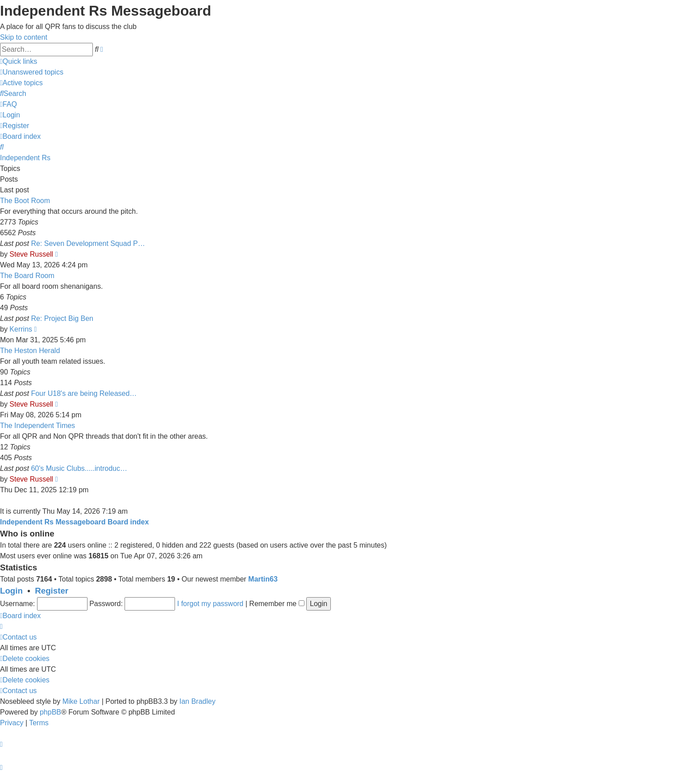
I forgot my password (210, 604)
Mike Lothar (81, 701)
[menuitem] (32, 72)
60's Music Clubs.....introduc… (79, 468)
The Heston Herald (30, 351)
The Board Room (27, 276)
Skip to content (24, 37)
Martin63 (263, 579)
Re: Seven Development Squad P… (88, 243)
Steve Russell (31, 254)
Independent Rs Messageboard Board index (74, 522)
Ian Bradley (198, 701)
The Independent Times (37, 426)
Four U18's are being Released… (84, 393)
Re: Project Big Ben (62, 318)
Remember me (277, 604)
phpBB (50, 712)
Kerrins (21, 329)
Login (11, 591)
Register (52, 591)
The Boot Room (25, 201)
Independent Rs (25, 158)
